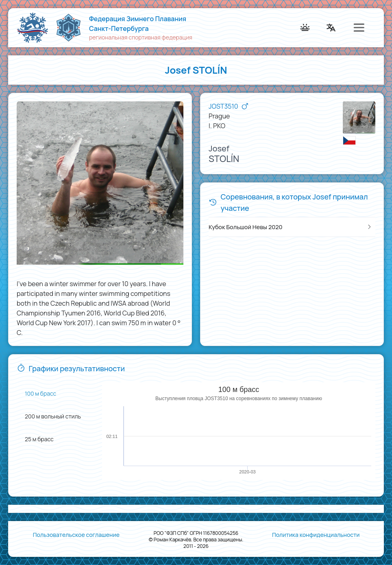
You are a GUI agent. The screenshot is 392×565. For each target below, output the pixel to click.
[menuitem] (30, 27)
